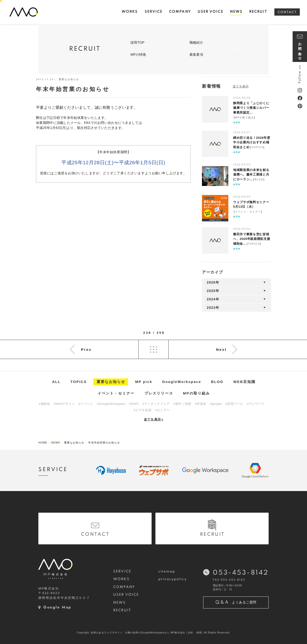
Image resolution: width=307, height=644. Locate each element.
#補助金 (44, 404)
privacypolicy (173, 579)
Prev (86, 349)
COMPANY (124, 587)
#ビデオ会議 (142, 410)
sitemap (167, 571)
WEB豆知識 (245, 382)
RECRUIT (122, 610)
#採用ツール (234, 404)
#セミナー (162, 410)
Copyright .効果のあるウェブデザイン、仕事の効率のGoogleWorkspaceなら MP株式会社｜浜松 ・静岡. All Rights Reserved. (153, 633)
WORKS (121, 579)
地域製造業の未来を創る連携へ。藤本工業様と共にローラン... (251, 175)
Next (221, 349)
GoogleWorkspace (182, 382)
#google (216, 404)
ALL (56, 382)
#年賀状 (201, 404)
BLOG (259, 179)
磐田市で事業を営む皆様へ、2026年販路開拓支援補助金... (252, 239)
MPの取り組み (245, 118)
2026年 (213, 282)
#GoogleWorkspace (111, 404)
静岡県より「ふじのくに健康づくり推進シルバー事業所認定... (251, 108)
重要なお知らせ (111, 382)
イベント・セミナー (248, 212)
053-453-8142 (241, 573)
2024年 (213, 299)
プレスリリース (159, 393)
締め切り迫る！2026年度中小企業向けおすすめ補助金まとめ (252, 142)
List (153, 349)
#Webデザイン (64, 404)
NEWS (119, 603)
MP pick (144, 382)
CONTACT (287, 12)
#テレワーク (256, 404)
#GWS (134, 404)
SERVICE (122, 571)
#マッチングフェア (156, 404)
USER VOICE (126, 595)
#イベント (86, 404)
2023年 (213, 308)
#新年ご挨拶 (182, 404)
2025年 (213, 291)
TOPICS (257, 147)
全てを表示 (154, 419)
